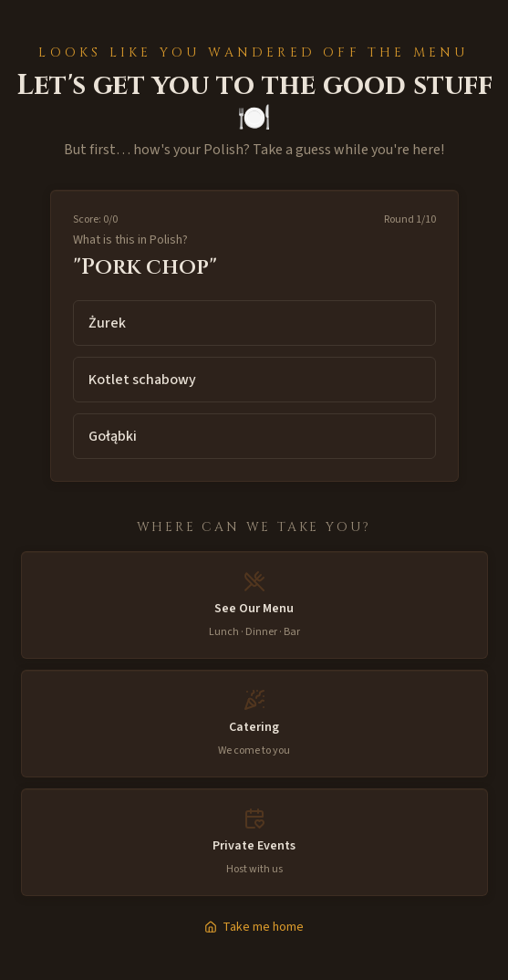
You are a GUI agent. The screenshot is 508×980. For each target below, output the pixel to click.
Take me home (254, 927)
